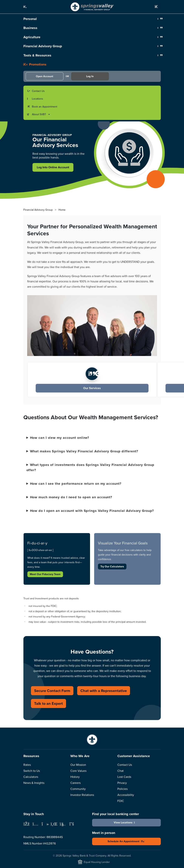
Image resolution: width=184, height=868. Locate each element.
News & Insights (34, 783)
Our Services (92, 388)
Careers (75, 783)
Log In (90, 76)
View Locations (126, 822)
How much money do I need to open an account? (71, 497)
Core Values (78, 771)
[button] (27, 7)
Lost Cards (124, 777)
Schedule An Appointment (126, 841)
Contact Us (125, 765)
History (75, 777)
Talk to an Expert (49, 703)
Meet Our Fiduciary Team (45, 574)
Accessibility (126, 795)
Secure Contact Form (52, 691)
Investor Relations (82, 795)
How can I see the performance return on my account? (76, 484)
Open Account (45, 76)
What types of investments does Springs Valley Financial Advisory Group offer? (90, 467)
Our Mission (78, 765)
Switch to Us (32, 771)
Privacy (122, 783)
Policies (122, 789)
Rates (27, 765)
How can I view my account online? (60, 438)
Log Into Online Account (53, 167)
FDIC (121, 801)
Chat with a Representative (104, 691)
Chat (120, 771)
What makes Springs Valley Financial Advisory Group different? (84, 451)
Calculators (31, 777)
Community (78, 789)
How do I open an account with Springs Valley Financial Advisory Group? (92, 511)
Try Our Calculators (112, 566)
